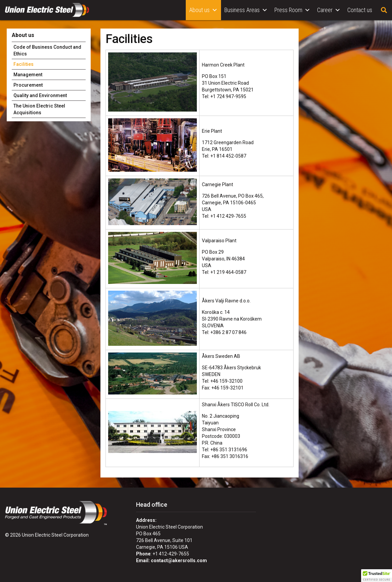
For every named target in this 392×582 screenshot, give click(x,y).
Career (329, 10)
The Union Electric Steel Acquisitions (39, 109)
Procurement (28, 85)
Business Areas (246, 10)
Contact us (360, 10)
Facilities (24, 64)
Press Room (292, 10)
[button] (377, 576)
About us (203, 10)
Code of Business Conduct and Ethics (47, 50)
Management (28, 75)
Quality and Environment (40, 95)
